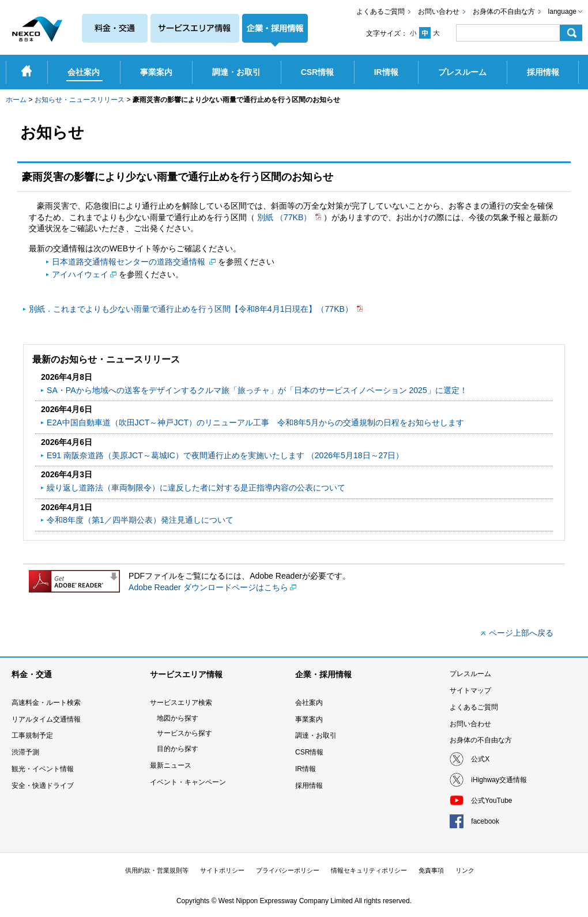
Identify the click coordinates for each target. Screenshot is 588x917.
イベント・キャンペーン (188, 782)
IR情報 (306, 769)
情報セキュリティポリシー (369, 870)
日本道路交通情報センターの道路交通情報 (130, 262)
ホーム (16, 100)
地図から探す (178, 718)
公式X (480, 759)
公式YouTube (491, 801)
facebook (485, 821)
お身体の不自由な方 (504, 12)
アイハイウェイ (80, 274)
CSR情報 (309, 752)
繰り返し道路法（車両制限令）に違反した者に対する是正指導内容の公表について (196, 488)
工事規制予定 (32, 735)
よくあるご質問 (380, 12)
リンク (465, 870)
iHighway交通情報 (499, 780)
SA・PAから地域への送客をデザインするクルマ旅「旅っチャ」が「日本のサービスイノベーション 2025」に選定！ (257, 390)
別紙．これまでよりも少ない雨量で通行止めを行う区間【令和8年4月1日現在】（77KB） (192, 309)
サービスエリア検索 (181, 703)
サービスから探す (184, 733)
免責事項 (431, 870)
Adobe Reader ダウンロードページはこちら (208, 587)
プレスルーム (470, 674)
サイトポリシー (222, 870)
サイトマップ (470, 690)
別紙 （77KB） (285, 217)
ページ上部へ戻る (521, 633)
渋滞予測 (25, 752)
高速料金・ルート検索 (46, 703)
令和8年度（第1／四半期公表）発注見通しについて (140, 520)
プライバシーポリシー (288, 870)
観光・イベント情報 (43, 769)
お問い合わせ (439, 12)
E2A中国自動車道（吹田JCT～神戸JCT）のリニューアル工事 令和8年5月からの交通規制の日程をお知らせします (255, 422)
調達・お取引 (316, 735)
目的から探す (178, 749)
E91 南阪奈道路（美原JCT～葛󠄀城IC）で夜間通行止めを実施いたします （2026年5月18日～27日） (225, 455)
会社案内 (309, 703)
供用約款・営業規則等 (157, 870)
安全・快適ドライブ (43, 786)
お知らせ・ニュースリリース (80, 100)
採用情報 (309, 786)
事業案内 (309, 719)
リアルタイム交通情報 (46, 719)
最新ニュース (171, 765)
